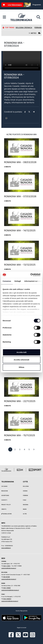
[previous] (10, 449)
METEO (35, 33)
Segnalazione (6, 514)
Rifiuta (21, 367)
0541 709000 (7, 588)
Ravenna (26, 505)
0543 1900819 (7, 599)
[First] (34, 449)
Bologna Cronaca (24, 28)
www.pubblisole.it (6, 548)
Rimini (25, 509)
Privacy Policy (6, 505)
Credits (4, 509)
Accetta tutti (21, 352)
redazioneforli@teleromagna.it (10, 601)
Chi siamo (4, 486)
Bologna (26, 486)
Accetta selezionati (21, 360)
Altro (25, 514)
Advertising (5, 495)
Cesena (25, 491)
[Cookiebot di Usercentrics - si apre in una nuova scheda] (31, 275)
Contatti (4, 500)
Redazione (5, 491)
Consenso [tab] (7, 281)
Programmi (37, 5)
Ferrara (25, 495)
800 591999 (7, 577)
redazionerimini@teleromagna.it (10, 590)
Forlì (25, 500)
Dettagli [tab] (18, 281)
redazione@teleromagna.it (9, 568)
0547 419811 (7, 566)
